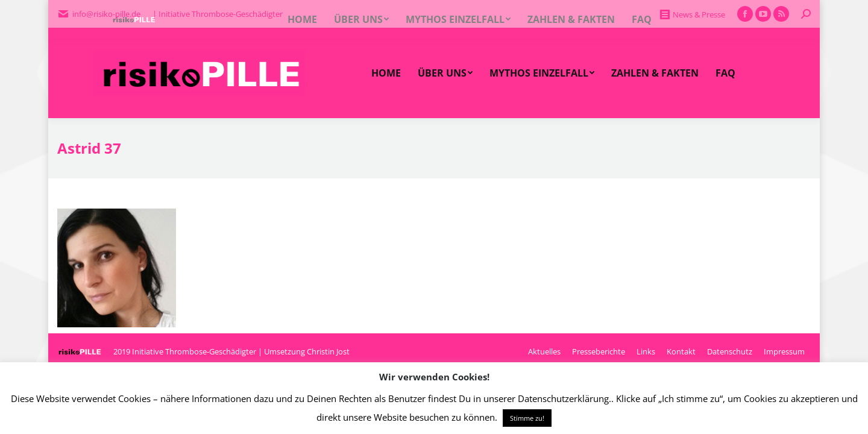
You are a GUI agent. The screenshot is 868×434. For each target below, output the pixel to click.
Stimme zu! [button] (527, 418)
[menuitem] (386, 73)
